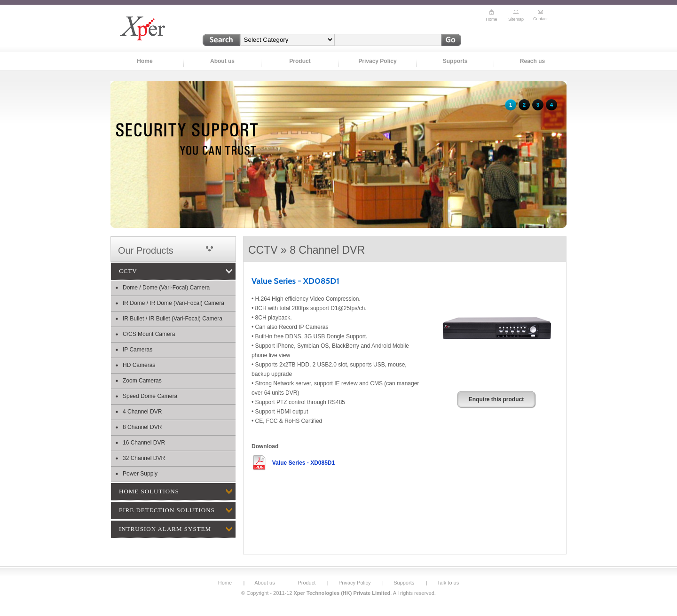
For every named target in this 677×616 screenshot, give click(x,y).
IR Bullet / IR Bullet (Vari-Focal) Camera (173, 319)
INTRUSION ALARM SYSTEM (165, 529)
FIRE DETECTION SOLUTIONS (167, 510)
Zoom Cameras (142, 381)
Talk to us (448, 583)
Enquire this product (496, 399)
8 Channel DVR (142, 427)
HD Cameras (139, 365)
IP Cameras (138, 350)
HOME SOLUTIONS (149, 491)
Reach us (532, 61)
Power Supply (140, 474)
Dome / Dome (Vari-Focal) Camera (166, 288)
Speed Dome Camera (150, 396)
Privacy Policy (377, 61)
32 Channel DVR (144, 458)
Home (145, 61)
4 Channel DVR (142, 412)
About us (222, 61)
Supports (455, 61)
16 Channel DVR (144, 443)
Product (300, 61)
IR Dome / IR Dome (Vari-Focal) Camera (173, 303)
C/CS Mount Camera (149, 334)
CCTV (128, 271)
